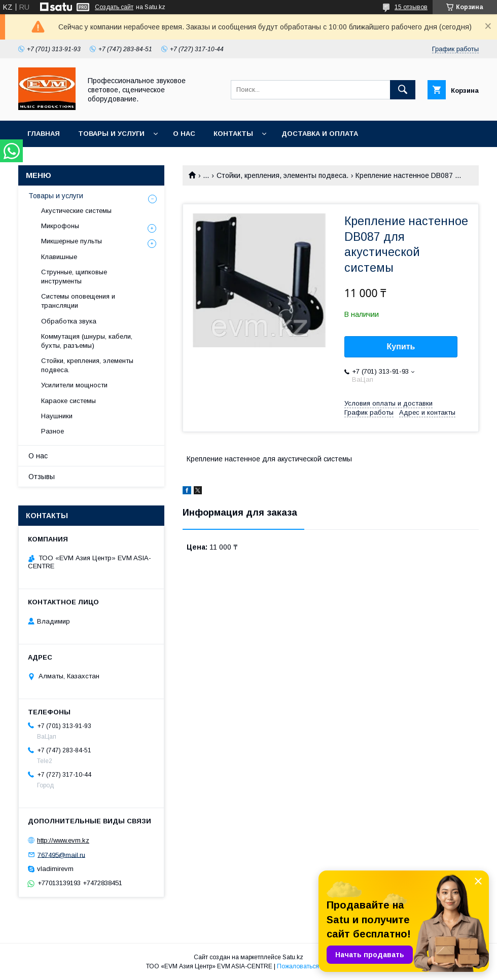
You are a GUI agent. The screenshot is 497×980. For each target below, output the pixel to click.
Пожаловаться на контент (314, 966)
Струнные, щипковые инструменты (74, 277)
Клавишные (59, 257)
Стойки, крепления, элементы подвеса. (282, 175)
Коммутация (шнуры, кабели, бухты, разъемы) (87, 341)
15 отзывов (411, 7)
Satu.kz (293, 957)
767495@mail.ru (61, 855)
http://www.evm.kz (63, 840)
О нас (184, 134)
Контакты (233, 134)
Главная (44, 134)
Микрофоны (60, 226)
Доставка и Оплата (320, 134)
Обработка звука (69, 321)
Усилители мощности (74, 385)
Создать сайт (114, 7)
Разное (52, 431)
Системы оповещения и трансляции (78, 301)
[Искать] (403, 90)
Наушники (57, 416)
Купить (401, 347)
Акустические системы (76, 211)
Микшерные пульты (72, 241)
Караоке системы (68, 401)
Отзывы (42, 477)
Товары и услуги (111, 134)
